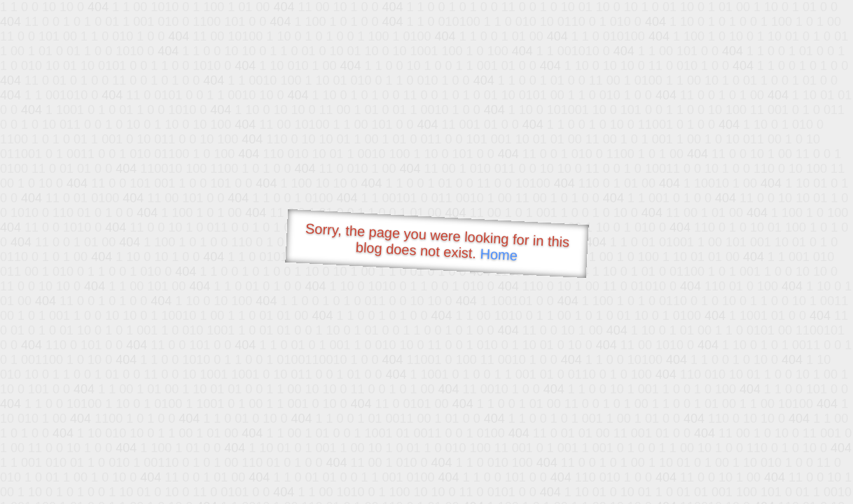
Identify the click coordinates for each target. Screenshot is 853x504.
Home (499, 254)
